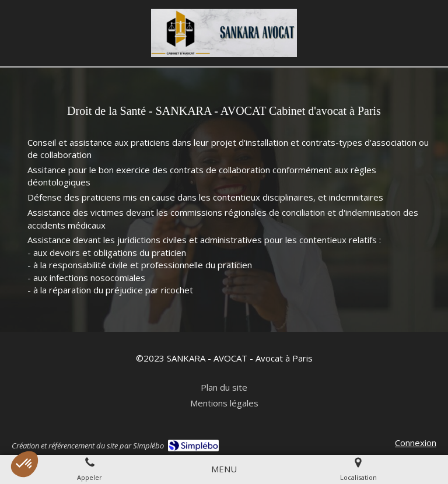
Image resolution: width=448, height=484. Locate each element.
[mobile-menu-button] (224, 469)
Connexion (416, 443)
